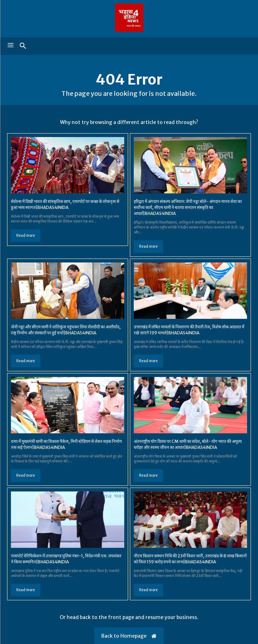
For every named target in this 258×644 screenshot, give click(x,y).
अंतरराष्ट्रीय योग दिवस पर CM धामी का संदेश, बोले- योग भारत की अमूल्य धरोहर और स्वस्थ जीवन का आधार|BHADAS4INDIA (188, 444)
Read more (26, 236)
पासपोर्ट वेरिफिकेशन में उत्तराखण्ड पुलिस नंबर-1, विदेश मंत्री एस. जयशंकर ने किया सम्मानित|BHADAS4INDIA (66, 559)
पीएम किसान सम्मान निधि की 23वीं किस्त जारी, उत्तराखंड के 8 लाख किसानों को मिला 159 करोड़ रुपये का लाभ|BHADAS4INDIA (190, 559)
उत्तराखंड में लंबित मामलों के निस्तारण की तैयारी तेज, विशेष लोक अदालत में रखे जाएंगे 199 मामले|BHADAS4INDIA (189, 330)
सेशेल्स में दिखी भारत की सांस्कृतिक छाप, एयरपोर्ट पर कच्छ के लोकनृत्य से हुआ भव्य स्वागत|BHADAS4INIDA (65, 204)
